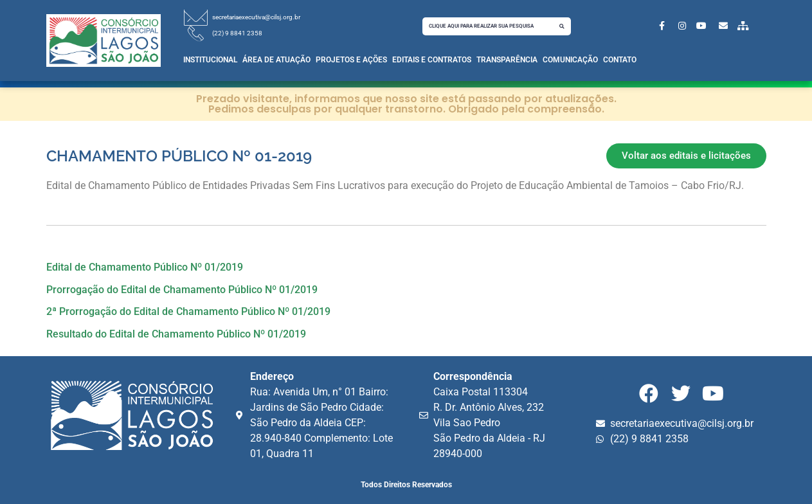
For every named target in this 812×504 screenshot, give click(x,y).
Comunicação (570, 60)
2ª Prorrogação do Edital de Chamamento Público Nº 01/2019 (188, 311)
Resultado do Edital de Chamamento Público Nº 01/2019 (176, 334)
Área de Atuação (276, 60)
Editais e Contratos (432, 60)
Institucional (210, 60)
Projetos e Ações (351, 60)
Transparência (507, 60)
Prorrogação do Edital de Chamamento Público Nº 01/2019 (182, 290)
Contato (620, 60)
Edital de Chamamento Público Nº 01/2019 (145, 267)
